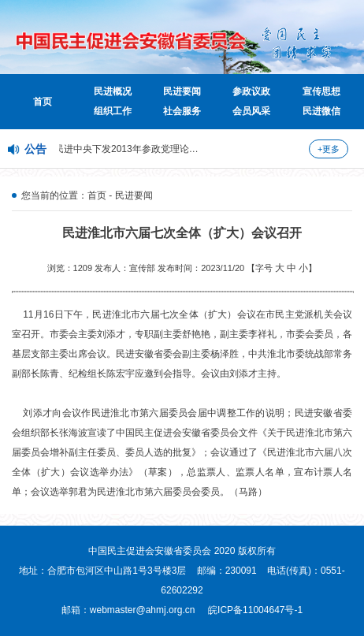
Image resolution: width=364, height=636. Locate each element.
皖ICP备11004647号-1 (255, 610)
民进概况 (113, 91)
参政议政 (251, 91)
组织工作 (113, 111)
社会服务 (182, 111)
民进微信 (321, 111)
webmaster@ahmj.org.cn (143, 610)
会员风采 (251, 111)
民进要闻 (182, 91)
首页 (43, 102)
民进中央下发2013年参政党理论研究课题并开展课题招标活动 (184, 149)
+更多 (329, 149)
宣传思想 (321, 91)
